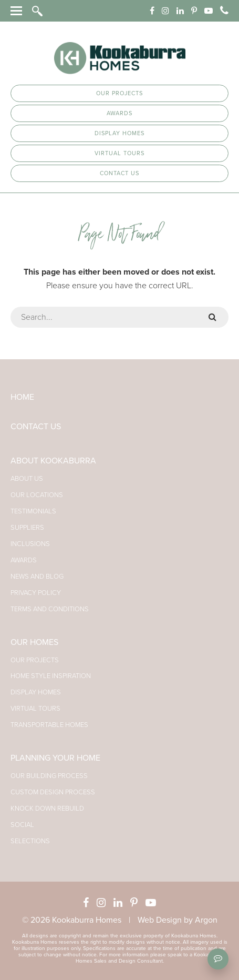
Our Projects (119, 93)
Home (22, 397)
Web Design (160, 920)
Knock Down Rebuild (47, 809)
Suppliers (27, 528)
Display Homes (119, 133)
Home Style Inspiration (51, 676)
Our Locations (37, 495)
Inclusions (30, 544)
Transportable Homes (49, 725)
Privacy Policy (36, 593)
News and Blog (37, 577)
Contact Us (119, 173)
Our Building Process (49, 776)
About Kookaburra (53, 461)
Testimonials (33, 511)
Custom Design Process (53, 792)
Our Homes (34, 642)
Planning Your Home (55, 758)
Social (22, 825)
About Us (27, 479)
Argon (206, 920)
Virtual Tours (119, 153)
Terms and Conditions (50, 609)
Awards (119, 113)
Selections (30, 841)
